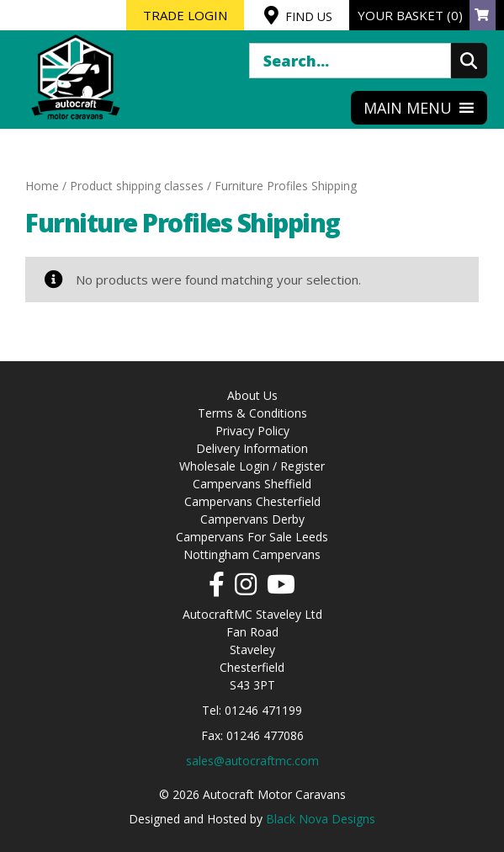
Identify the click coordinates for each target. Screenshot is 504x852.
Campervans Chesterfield (252, 501)
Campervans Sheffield (252, 484)
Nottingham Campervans (252, 554)
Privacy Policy (252, 431)
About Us (252, 395)
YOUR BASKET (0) (427, 15)
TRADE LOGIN (185, 15)
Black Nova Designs (321, 819)
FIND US (298, 15)
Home (42, 186)
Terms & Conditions (252, 413)
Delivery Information (252, 448)
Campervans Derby (252, 519)
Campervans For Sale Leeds (252, 537)
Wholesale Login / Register (252, 466)
